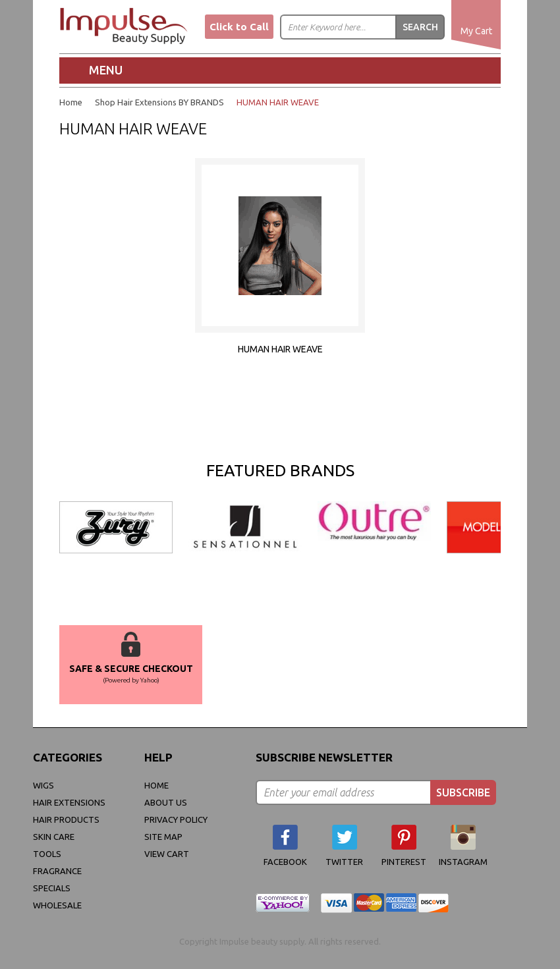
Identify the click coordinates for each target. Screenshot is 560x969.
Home (71, 102)
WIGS (43, 785)
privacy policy (176, 819)
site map (163, 837)
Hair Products (66, 819)
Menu (106, 70)
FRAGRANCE (57, 871)
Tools (47, 854)
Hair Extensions (69, 802)
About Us (166, 802)
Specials (52, 888)
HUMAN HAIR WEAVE (278, 102)
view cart (167, 854)
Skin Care (54, 837)
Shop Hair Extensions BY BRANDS (159, 102)
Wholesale (57, 905)
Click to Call (239, 27)
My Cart (476, 31)
